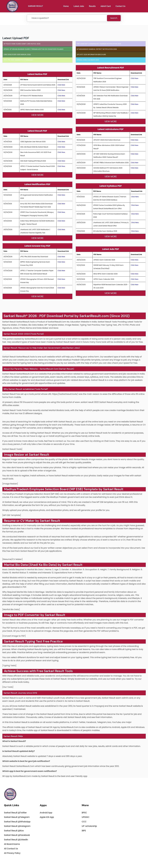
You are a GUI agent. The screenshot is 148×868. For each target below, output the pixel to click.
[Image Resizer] (10, 484)
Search (114, 18)
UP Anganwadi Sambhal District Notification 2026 (97, 49)
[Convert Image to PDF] (14, 636)
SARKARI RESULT (36, 6)
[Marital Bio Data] (11, 609)
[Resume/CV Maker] (13, 559)
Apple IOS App (47, 817)
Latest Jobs (79, 6)
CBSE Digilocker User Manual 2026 (17, 55)
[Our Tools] (8, 687)
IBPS (84, 831)
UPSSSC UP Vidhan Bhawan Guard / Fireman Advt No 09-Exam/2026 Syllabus (34, 49)
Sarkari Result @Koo (14, 831)
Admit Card (106, 6)
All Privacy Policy (12, 853)
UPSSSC (86, 817)
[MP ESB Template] (12, 515)
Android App (46, 813)
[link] (6, 353)
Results (92, 6)
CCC (84, 822)
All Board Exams (12, 844)
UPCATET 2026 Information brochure (91, 55)
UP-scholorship (89, 826)
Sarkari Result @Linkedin (16, 840)
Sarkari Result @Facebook (17, 835)
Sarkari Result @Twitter (15, 813)
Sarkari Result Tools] (12, 449)
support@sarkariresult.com (131, 809)
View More (37, 115)
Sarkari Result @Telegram (17, 817)
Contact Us (120, 6)
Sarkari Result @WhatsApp (17, 822)
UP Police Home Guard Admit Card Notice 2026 (22, 44)
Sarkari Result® (16, 316)
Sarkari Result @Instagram (17, 826)
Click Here (61, 85)
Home (66, 6)
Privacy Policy (104, 860)
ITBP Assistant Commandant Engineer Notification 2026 (99, 44)
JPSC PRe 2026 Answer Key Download (18, 60)
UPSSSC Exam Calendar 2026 (88, 60)
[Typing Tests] (9, 666)
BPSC (84, 813)
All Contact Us (11, 849)
